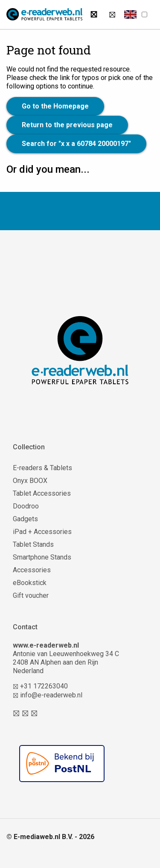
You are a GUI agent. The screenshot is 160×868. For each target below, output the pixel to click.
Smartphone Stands (42, 557)
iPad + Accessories (42, 532)
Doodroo (26, 506)
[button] (130, 14)
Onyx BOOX (30, 481)
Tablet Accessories (42, 493)
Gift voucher (31, 595)
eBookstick (30, 583)
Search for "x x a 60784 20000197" (76, 144)
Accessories (32, 570)
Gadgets (25, 519)
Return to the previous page (67, 125)
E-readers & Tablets (42, 468)
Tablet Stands (33, 544)
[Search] (94, 14)
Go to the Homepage (55, 106)
